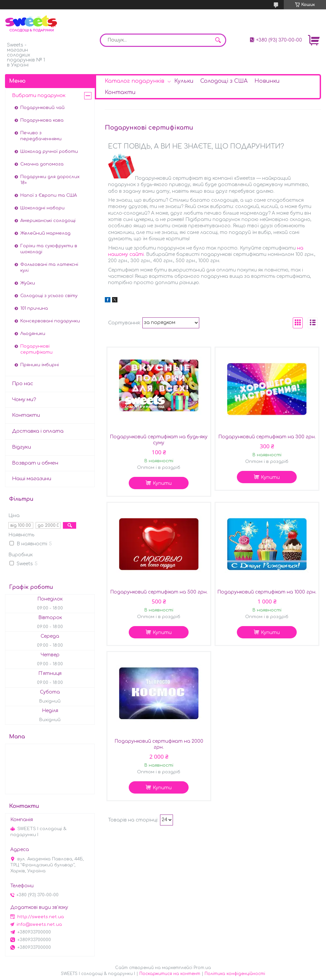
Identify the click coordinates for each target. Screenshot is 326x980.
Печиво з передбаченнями (41, 136)
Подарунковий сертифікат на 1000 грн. (267, 592)
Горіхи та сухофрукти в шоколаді (49, 249)
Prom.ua (202, 968)
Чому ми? (24, 400)
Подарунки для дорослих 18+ (50, 180)
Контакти (120, 92)
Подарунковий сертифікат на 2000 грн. (159, 744)
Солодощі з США (224, 81)
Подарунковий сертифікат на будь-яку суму (159, 440)
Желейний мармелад (45, 233)
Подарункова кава (42, 120)
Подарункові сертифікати (36, 349)
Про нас (23, 384)
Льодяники (33, 334)
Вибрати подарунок (39, 96)
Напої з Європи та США (49, 195)
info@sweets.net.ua (39, 925)
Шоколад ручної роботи (49, 152)
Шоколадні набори (42, 208)
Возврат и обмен (35, 463)
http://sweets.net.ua (41, 917)
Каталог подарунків (135, 81)
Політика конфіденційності (235, 974)
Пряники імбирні (40, 365)
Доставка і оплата (38, 431)
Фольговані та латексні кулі (49, 268)
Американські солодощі (48, 221)
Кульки (184, 81)
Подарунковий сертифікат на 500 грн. (159, 592)
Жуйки (28, 283)
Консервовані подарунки (50, 321)
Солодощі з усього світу (49, 296)
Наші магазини (32, 479)
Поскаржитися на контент (170, 974)
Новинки (267, 81)
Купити (162, 483)
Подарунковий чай (42, 108)
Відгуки (21, 447)
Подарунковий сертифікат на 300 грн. (267, 437)
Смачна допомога (42, 164)
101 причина (34, 308)
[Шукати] (218, 40)
